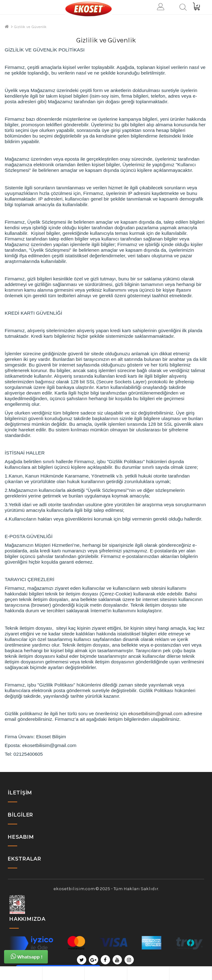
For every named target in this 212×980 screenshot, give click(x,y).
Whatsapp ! (27, 956)
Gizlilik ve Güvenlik (30, 27)
